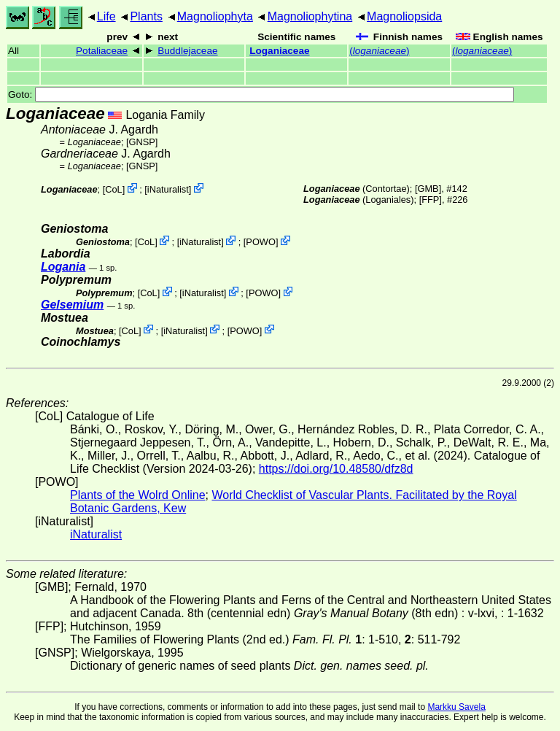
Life (106, 16)
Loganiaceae (279, 51)
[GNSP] (142, 142)
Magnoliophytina (310, 16)
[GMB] (428, 189)
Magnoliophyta (215, 16)
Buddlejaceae (187, 51)
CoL (113, 189)
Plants (146, 16)
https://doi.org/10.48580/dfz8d (336, 469)
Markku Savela (456, 707)
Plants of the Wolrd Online (138, 495)
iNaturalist (168, 189)
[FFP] (431, 200)
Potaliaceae (102, 51)
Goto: (261, 94)
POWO (261, 242)
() (379, 51)
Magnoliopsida (404, 16)
